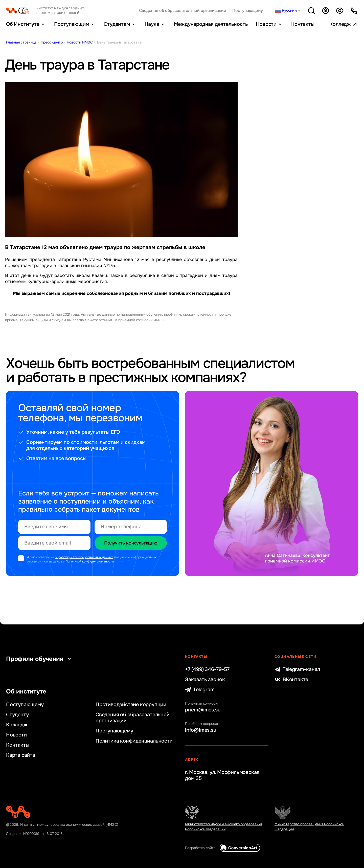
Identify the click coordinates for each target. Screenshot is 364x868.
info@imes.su (201, 730)
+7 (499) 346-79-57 (207, 669)
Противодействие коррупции (131, 705)
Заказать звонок (205, 680)
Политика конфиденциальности (134, 741)
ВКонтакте (291, 680)
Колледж (340, 24)
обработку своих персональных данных (84, 557)
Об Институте (23, 24)
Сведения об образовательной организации (183, 11)
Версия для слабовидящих (340, 11)
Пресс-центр (52, 42)
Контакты (303, 24)
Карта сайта (21, 755)
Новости (266, 24)
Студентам (117, 24)
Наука (152, 24)
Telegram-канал (297, 669)
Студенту (17, 715)
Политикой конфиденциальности (90, 561)
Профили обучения (40, 659)
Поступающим (72, 24)
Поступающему (248, 11)
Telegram (200, 690)
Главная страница (21, 42)
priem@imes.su (203, 710)
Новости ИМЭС (80, 42)
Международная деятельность (211, 24)
